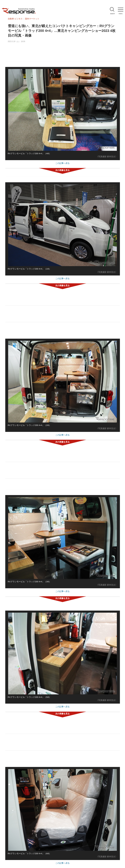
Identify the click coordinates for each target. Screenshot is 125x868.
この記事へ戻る (62, 163)
